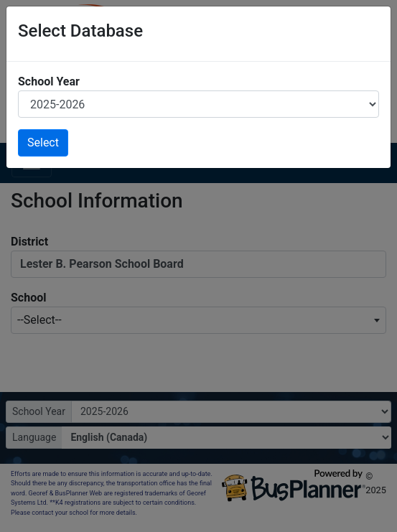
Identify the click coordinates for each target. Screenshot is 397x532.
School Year (49, 81)
